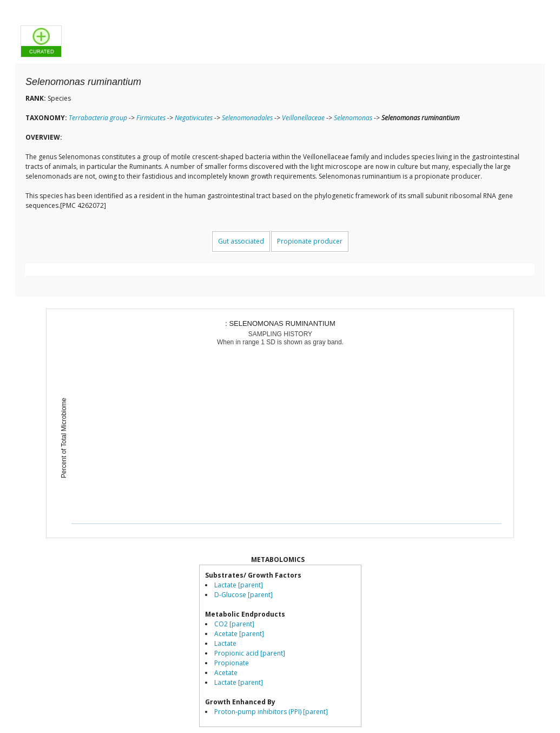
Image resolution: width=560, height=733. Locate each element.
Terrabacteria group (98, 118)
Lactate (225, 643)
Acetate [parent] (239, 634)
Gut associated (241, 241)
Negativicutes (194, 118)
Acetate (226, 673)
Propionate (232, 663)
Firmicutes (151, 118)
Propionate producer (310, 241)
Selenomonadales (247, 118)
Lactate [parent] (239, 585)
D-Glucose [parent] (243, 595)
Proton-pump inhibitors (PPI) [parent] (271, 712)
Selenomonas (353, 118)
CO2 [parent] (234, 624)
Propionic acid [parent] (250, 653)
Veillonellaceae (303, 118)
